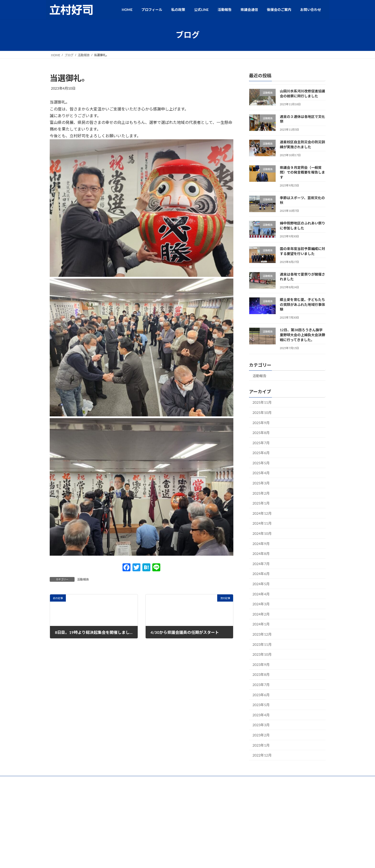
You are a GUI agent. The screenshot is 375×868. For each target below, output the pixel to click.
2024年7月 (261, 563)
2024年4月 (261, 594)
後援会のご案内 (210, 780)
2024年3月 (261, 604)
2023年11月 (262, 644)
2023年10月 (262, 654)
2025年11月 (262, 402)
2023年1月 (261, 745)
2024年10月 (262, 533)
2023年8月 (261, 674)
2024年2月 (261, 614)
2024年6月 (261, 574)
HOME (91, 780)
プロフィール (115, 780)
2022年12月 (262, 755)
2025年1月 (261, 503)
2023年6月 (261, 695)
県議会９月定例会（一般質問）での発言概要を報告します (302, 172)
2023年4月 (261, 715)
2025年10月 (262, 413)
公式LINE (162, 780)
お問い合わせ (279, 780)
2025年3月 (261, 483)
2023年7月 (261, 685)
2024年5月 (261, 584)
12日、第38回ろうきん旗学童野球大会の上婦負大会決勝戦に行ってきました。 (302, 335)
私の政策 (140, 780)
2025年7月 (261, 443)
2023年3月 (261, 725)
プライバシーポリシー (246, 780)
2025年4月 (261, 473)
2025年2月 (261, 493)
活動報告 (83, 579)
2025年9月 (261, 422)
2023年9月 (261, 664)
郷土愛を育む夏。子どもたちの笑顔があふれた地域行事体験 (302, 304)
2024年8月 (261, 554)
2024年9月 (261, 543)
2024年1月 (261, 624)
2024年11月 (262, 523)
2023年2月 (261, 735)
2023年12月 (262, 634)
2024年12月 (262, 513)
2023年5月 (261, 705)
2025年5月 (261, 463)
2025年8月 (261, 433)
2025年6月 (261, 453)
